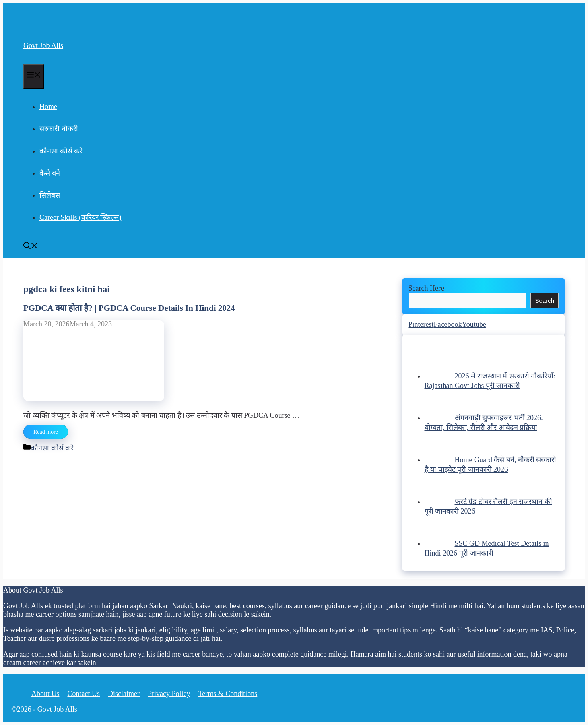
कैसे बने (50, 173)
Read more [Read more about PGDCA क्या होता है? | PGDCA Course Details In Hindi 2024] (46, 432)
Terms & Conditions (228, 694)
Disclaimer (124, 694)
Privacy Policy (169, 694)
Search (545, 301)
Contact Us (84, 694)
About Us (45, 694)
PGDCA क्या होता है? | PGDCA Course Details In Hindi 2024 (129, 308)
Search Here (426, 288)
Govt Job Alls (43, 45)
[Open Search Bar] (31, 247)
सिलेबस (50, 195)
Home (48, 107)
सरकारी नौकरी (59, 129)
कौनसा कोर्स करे (61, 151)
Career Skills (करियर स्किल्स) (80, 217)
